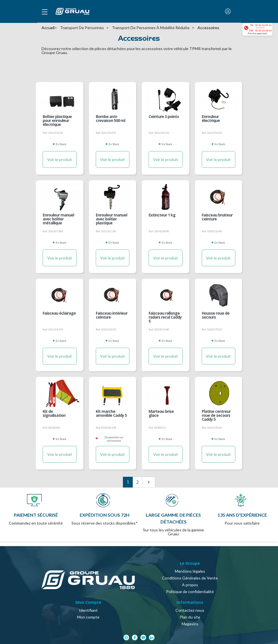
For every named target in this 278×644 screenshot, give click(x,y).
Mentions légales (190, 571)
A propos (190, 585)
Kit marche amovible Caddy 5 (111, 414)
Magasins (190, 624)
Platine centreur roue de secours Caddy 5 (216, 415)
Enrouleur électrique (211, 119)
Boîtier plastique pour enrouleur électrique (57, 120)
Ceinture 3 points (164, 117)
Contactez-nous (190, 610)
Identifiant (88, 610)
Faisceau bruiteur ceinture (217, 217)
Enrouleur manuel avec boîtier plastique (111, 219)
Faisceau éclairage (59, 314)
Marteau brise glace (161, 414)
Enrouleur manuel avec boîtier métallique (58, 219)
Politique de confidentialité (190, 592)
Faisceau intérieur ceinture (112, 315)
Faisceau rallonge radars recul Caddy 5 (165, 317)
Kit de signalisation (54, 414)
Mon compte (88, 617)
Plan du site (190, 617)
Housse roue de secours (216, 315)
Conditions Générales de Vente (190, 578)
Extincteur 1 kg (162, 215)
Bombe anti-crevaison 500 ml (110, 119)
